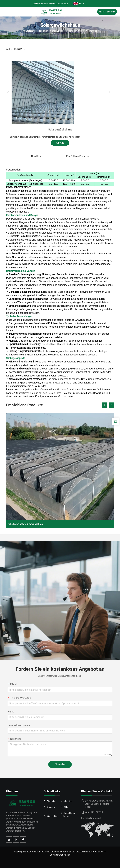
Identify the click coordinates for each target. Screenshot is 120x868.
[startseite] (52, 12)
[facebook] (23, 840)
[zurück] (8, 92)
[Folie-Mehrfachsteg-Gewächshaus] (60, 470)
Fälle (65, 807)
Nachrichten (52, 816)
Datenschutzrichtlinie (60, 855)
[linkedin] (16, 840)
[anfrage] (115, 421)
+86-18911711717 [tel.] (94, 812)
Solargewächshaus (88, 31)
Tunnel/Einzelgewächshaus (62, 31)
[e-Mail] (93, 818)
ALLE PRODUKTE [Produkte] (16, 49)
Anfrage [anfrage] (60, 143)
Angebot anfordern (107, 12)
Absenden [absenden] (60, 764)
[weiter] (110, 92)
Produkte (42, 31)
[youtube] (9, 840)
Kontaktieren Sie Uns (69, 814)
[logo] (22, 803)
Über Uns (67, 801)
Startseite (31, 31)
